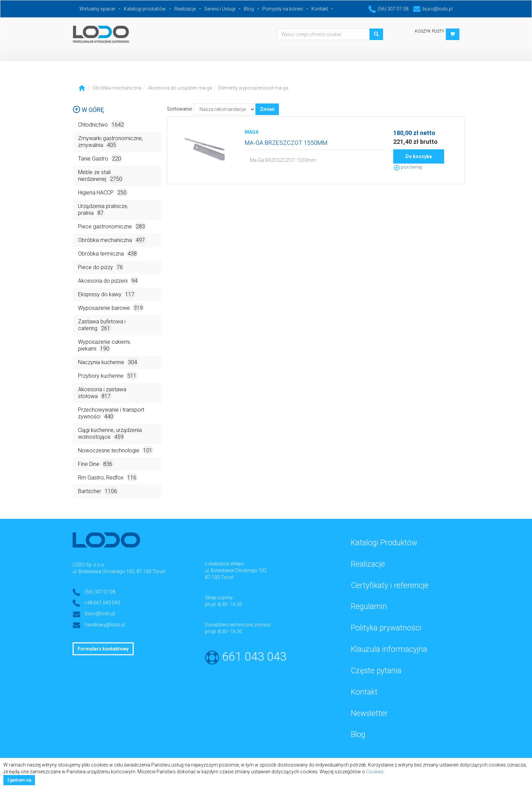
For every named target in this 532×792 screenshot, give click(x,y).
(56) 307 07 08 (388, 9)
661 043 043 (254, 657)
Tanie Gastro (100, 158)
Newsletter (369, 713)
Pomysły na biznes (283, 9)
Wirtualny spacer (97, 9)
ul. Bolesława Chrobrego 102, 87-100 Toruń (119, 571)
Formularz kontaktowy (103, 649)
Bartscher (98, 491)
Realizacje (185, 9)
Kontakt (320, 9)
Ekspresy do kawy (107, 294)
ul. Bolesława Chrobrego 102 (236, 570)
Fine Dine (96, 464)
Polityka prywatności (386, 628)
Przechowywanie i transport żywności (111, 413)
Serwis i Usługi (220, 9)
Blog (249, 9)
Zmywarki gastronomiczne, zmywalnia (110, 142)
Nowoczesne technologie (116, 450)
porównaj (407, 167)
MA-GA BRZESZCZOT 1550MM (286, 143)
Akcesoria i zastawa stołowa (102, 393)
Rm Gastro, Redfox (108, 477)
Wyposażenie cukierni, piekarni (104, 346)
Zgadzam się (19, 780)
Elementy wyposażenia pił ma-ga (253, 88)
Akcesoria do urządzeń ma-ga (180, 88)
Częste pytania (376, 671)
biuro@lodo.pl (433, 9)
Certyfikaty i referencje (390, 586)
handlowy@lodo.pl (105, 625)
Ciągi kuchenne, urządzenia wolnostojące (110, 434)
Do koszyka (419, 156)
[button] (453, 34)
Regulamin (369, 607)
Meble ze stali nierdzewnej (101, 176)
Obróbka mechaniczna (117, 88)
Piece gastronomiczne (112, 226)
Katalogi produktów (145, 9)
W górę (88, 110)
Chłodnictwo (102, 124)
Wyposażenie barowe (111, 308)
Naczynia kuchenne (108, 362)
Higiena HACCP (103, 192)
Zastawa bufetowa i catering (102, 325)
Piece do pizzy (101, 267)
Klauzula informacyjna (389, 649)
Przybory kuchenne (108, 375)
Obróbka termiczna (108, 253)
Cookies (375, 772)
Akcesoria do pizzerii (108, 280)
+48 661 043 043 (102, 603)
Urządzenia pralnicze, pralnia (103, 210)
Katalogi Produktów (384, 543)
